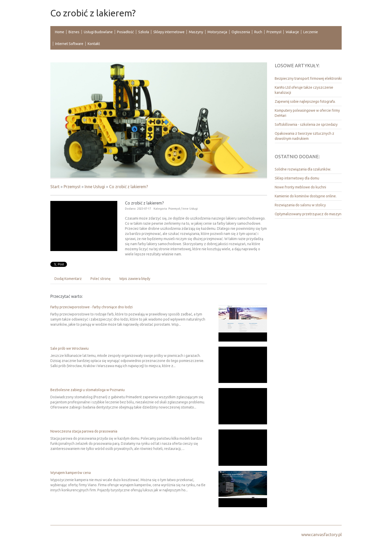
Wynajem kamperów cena (71, 473)
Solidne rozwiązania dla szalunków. (303, 169)
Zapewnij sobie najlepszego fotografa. (305, 101)
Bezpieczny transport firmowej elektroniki (308, 78)
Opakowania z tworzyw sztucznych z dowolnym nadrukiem (304, 136)
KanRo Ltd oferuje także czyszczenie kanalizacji (304, 90)
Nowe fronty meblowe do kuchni (300, 187)
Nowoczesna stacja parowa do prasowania (84, 431)
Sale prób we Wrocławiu (70, 348)
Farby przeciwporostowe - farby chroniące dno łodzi (91, 307)
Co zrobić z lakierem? (129, 187)
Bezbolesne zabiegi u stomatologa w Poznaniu (88, 390)
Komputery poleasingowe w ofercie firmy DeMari (307, 113)
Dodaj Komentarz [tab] (68, 279)
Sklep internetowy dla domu (297, 178)
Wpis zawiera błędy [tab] (135, 279)
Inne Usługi (95, 187)
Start (55, 187)
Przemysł (72, 187)
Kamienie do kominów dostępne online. (306, 196)
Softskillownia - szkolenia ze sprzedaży (306, 124)
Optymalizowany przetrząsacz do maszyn (308, 214)
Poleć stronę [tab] (101, 279)
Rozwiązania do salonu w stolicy (300, 205)
